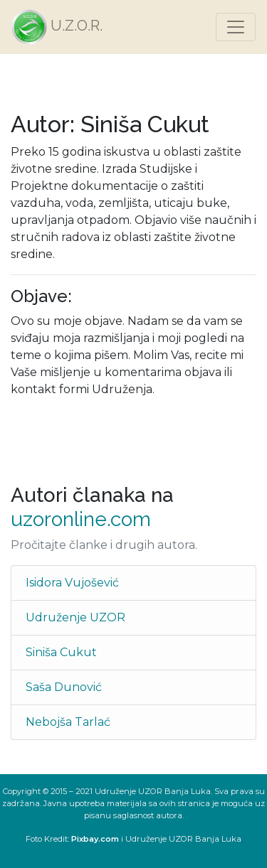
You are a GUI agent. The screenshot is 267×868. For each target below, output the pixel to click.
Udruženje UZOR (75, 617)
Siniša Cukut (61, 652)
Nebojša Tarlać (68, 722)
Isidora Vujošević (72, 583)
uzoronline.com (81, 519)
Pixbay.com (95, 839)
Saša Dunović (64, 687)
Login (104, 862)
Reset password (145, 862)
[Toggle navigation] (236, 27)
